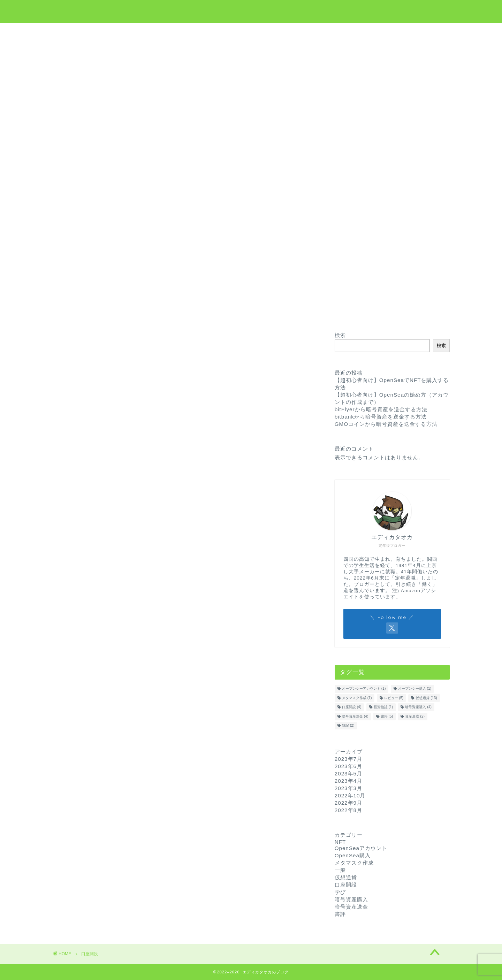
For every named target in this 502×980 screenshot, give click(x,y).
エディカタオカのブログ (251, 11)
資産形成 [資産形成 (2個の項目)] (415, 716)
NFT (276, 32)
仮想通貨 (216, 32)
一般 (340, 870)
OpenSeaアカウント (361, 848)
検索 (340, 335)
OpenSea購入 (353, 855)
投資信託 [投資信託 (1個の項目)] (383, 707)
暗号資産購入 (351, 899)
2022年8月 (348, 810)
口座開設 (346, 885)
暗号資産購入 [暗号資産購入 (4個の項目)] (418, 707)
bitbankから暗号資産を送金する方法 (381, 417)
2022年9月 (348, 803)
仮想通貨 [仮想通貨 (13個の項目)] (426, 698)
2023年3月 (348, 788)
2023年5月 (348, 774)
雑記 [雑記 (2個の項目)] (348, 725)
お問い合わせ (313, 32)
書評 (340, 914)
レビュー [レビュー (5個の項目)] (394, 698)
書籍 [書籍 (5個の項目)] (387, 716)
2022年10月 (350, 795)
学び (249, 32)
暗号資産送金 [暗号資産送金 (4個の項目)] (355, 716)
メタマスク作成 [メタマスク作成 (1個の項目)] (357, 698)
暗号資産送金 (351, 907)
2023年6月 (348, 766)
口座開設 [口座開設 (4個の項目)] (352, 707)
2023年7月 (348, 759)
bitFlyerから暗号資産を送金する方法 (381, 409)
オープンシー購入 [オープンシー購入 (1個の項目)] (415, 689)
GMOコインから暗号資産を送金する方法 (386, 424)
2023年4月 (348, 781)
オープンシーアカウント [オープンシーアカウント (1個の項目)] (364, 689)
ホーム (182, 32)
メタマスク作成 (354, 863)
